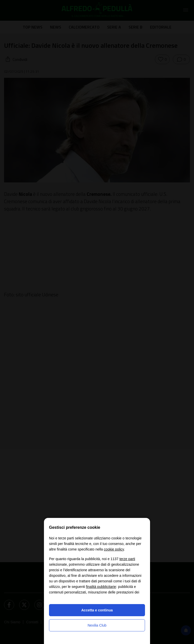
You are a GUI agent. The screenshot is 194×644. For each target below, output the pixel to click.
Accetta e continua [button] (97, 610)
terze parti (127, 559)
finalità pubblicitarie (101, 587)
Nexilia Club (97, 625)
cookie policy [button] (114, 549)
